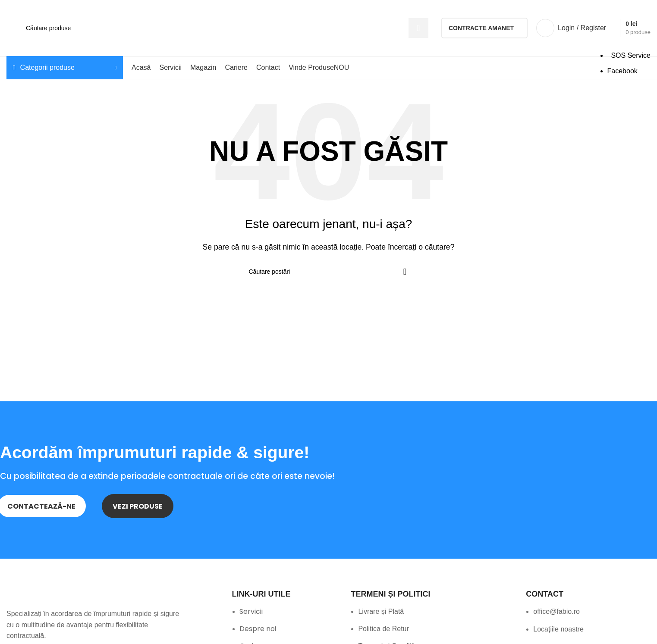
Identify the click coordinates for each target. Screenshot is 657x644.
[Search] (224, 28)
